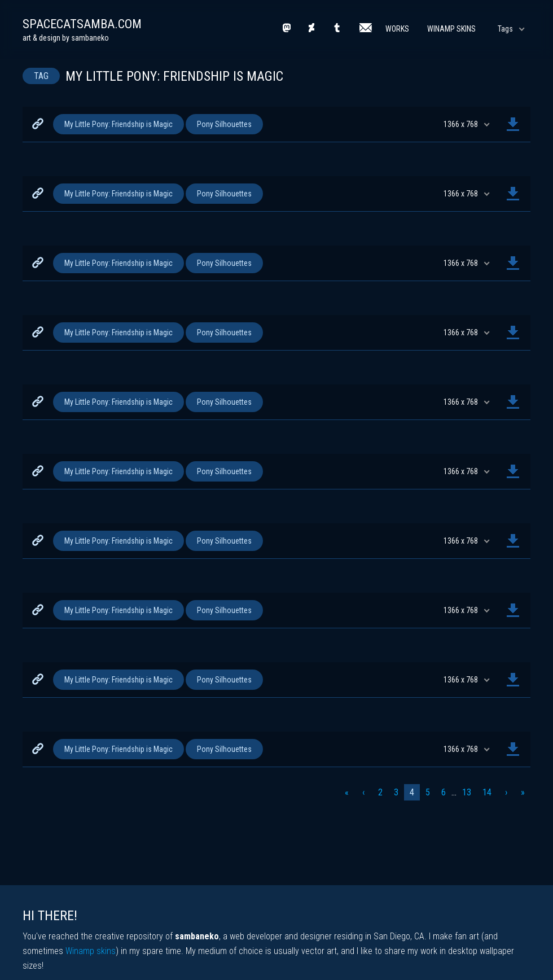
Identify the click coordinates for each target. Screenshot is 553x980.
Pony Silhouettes (224, 124)
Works (397, 29)
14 (487, 792)
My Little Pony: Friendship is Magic (118, 124)
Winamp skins (91, 951)
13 (467, 792)
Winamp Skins (451, 29)
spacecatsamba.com (82, 24)
